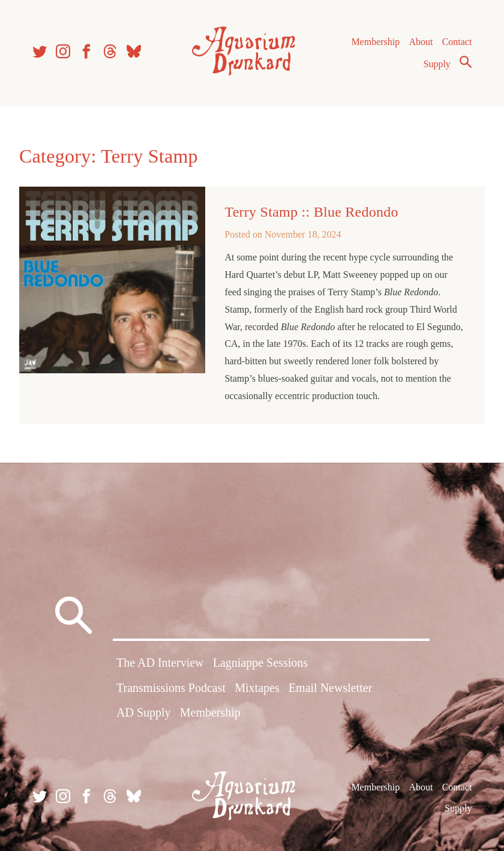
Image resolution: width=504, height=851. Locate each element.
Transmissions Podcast (171, 688)
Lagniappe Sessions (260, 663)
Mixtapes (257, 688)
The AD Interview (160, 663)
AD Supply (144, 712)
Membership (375, 42)
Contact (457, 42)
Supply (437, 64)
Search (466, 62)
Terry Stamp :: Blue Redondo (311, 212)
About (421, 42)
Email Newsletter (330, 688)
